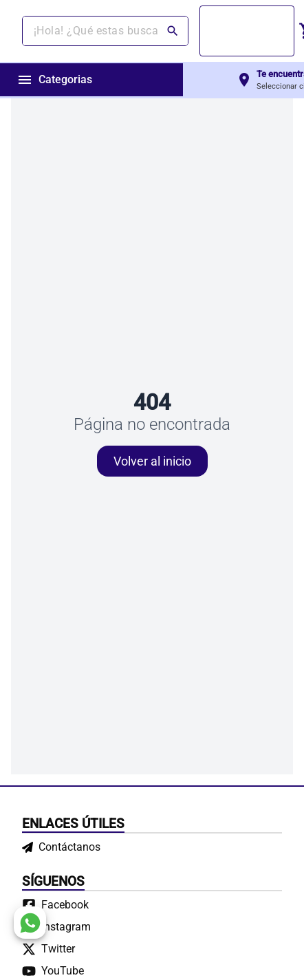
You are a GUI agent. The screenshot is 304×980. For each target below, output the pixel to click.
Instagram (66, 927)
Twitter (58, 949)
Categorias (54, 80)
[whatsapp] (30, 923)
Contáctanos (61, 847)
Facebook (65, 905)
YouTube (63, 971)
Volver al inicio (152, 461)
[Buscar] (174, 31)
